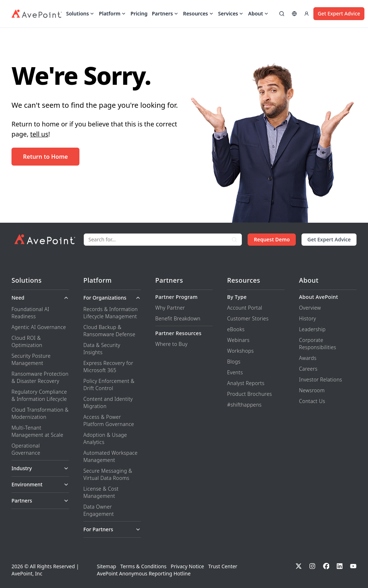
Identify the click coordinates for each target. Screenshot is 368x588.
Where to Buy (171, 344)
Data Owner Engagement (99, 510)
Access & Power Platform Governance (109, 420)
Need (40, 298)
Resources (198, 14)
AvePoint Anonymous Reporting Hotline (144, 573)
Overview (310, 308)
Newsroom (312, 390)
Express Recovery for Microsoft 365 (108, 367)
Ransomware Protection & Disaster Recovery (40, 377)
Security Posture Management (31, 359)
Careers (308, 369)
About (258, 14)
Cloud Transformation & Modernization (40, 413)
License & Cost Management (101, 492)
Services (231, 14)
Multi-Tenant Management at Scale (37, 431)
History (307, 318)
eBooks (236, 329)
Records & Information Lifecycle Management (111, 313)
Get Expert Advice (339, 13)
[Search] (156, 240)
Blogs (234, 362)
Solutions (80, 14)
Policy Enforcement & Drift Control (109, 385)
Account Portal (245, 308)
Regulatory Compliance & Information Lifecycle (39, 395)
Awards (308, 358)
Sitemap (106, 566)
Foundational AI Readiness (30, 313)
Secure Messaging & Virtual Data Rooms (108, 474)
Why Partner (170, 308)
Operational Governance (26, 449)
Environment (40, 484)
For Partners (112, 529)
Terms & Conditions (144, 566)
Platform (112, 14)
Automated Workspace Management (111, 456)
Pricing (139, 14)
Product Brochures (250, 394)
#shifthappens (244, 405)
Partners (165, 14)
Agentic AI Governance (39, 327)
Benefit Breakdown (178, 318)
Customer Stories (248, 318)
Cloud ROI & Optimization (27, 341)
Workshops (240, 351)
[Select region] (294, 14)
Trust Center (223, 566)
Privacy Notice (187, 566)
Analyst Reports (246, 383)
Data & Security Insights (102, 349)
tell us (39, 134)
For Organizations (112, 298)
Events (235, 372)
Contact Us (312, 401)
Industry (40, 468)
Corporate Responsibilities (318, 344)
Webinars (238, 340)
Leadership (312, 329)
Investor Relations (321, 379)
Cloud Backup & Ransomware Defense (109, 331)
